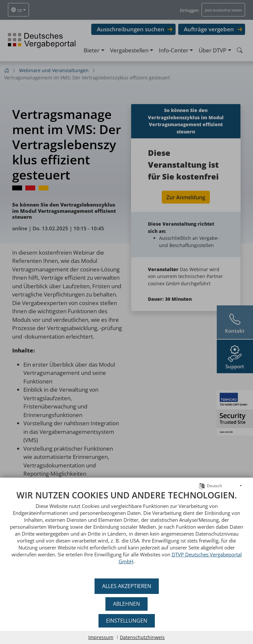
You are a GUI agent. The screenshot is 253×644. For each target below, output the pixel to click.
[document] (126, 532)
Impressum (101, 637)
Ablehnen (126, 604)
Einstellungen (127, 621)
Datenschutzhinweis (142, 637)
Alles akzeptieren (127, 586)
